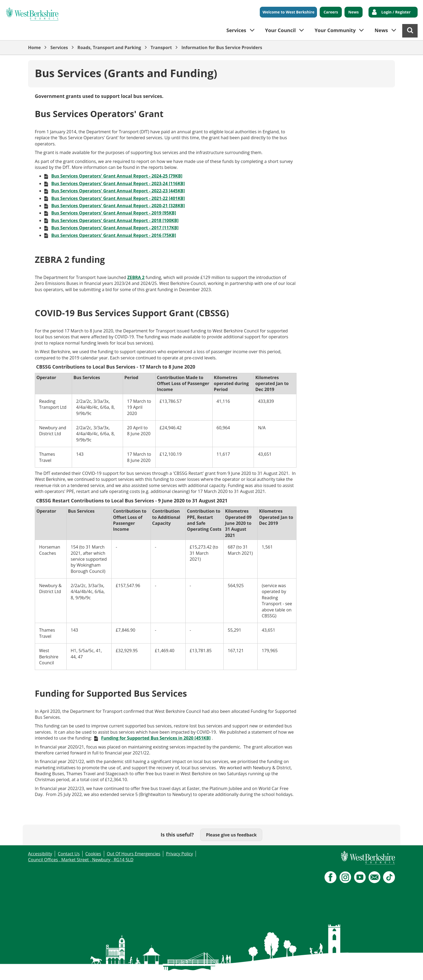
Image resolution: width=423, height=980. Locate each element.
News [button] (381, 30)
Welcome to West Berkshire (288, 12)
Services (59, 47)
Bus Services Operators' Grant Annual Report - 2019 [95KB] (114, 213)
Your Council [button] (281, 30)
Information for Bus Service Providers (222, 47)
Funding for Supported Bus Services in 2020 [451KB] (156, 738)
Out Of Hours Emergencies (134, 854)
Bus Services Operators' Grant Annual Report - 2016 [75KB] (114, 235)
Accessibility (40, 854)
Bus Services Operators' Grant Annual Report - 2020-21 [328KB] (118, 206)
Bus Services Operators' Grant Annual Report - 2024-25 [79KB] (117, 176)
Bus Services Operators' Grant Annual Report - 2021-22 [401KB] (118, 198)
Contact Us (69, 854)
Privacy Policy (179, 854)
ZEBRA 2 (136, 277)
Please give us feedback (231, 835)
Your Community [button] (335, 30)
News (354, 12)
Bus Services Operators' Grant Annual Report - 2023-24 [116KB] (118, 183)
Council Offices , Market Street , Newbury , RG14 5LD (81, 860)
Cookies (93, 854)
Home (34, 47)
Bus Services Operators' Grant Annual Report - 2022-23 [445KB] (118, 191)
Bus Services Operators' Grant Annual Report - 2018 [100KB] (115, 220)
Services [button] (236, 30)
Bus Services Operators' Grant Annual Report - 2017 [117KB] (115, 228)
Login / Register (396, 12)
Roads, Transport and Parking (109, 47)
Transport (161, 47)
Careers (331, 12)
